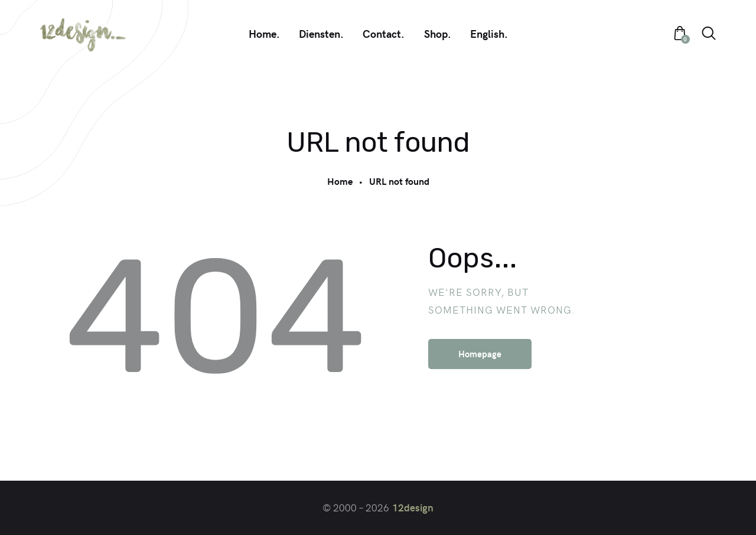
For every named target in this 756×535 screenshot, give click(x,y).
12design (413, 507)
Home (340, 181)
